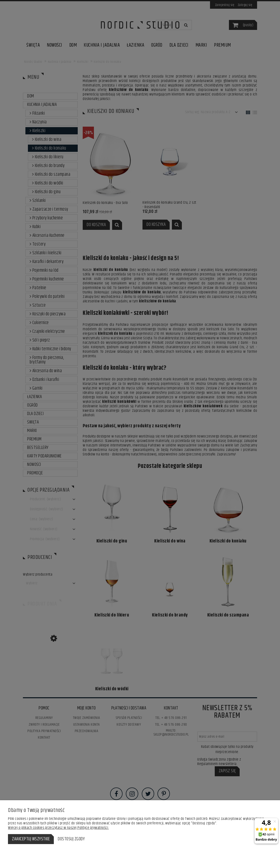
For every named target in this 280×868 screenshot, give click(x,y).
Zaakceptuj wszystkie (31, 839)
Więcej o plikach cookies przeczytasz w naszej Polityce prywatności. (58, 828)
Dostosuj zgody (71, 839)
